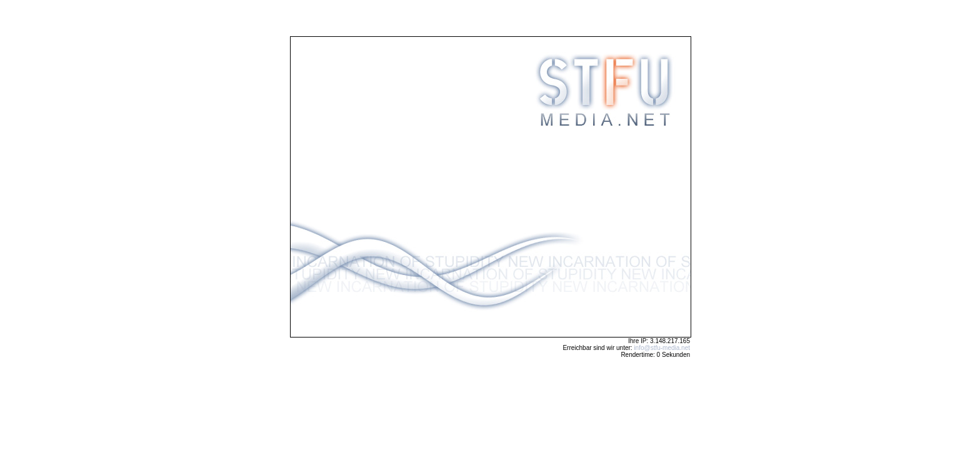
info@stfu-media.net (662, 348)
